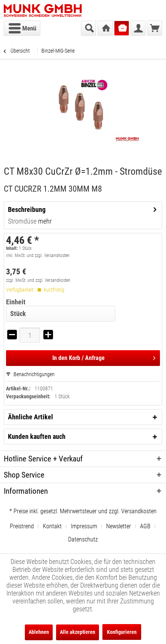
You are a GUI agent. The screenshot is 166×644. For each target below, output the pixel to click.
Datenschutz (83, 539)
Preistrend (22, 526)
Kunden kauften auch (37, 436)
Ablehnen (39, 632)
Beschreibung (27, 209)
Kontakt (52, 526)
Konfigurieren (122, 632)
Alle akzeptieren (78, 632)
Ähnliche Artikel (30, 417)
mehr (44, 221)
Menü (22, 27)
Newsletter (119, 526)
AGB (145, 526)
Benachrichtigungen (30, 374)
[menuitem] (22, 28)
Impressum (84, 526)
